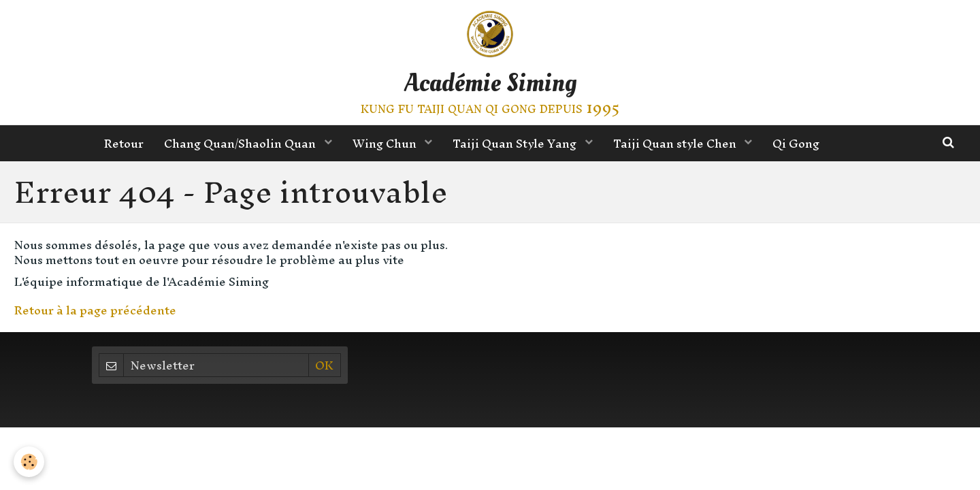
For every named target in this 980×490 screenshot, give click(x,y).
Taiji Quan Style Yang (516, 143)
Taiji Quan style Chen (676, 143)
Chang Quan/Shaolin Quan (241, 143)
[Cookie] (29, 462)
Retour (124, 143)
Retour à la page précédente (95, 310)
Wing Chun (386, 143)
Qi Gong (796, 143)
